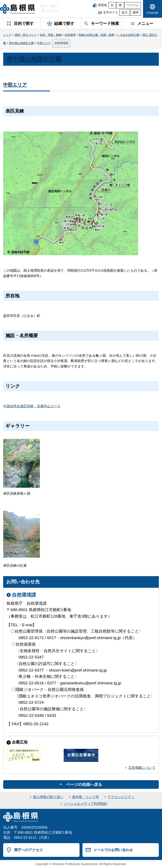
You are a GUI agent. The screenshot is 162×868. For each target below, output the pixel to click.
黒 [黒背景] (120, 5)
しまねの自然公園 (128, 35)
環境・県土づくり (26, 35)
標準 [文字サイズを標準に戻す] (136, 13)
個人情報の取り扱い (48, 797)
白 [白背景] (112, 5)
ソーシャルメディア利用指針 (85, 804)
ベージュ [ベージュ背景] (133, 5)
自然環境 (70, 35)
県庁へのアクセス (28, 850)
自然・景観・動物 (51, 35)
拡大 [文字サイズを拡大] (125, 13)
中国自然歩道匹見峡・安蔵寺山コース (32, 406)
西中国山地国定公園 (21, 43)
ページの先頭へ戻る (84, 785)
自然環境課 (61, 43)
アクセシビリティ (121, 797)
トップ (7, 35)
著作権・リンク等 (85, 797)
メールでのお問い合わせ (113, 850)
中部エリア (44, 43)
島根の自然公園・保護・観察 (97, 35)
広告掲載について (142, 768)
